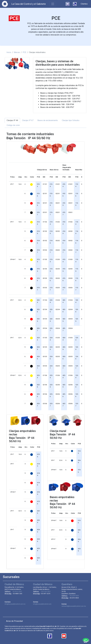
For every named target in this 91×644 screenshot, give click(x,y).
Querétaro (67, 584)
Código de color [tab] (13, 125)
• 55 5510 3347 (16, 591)
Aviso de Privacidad (14, 621)
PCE (24, 52)
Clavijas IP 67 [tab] (28, 120)
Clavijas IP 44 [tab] (12, 120)
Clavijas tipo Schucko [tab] (71, 120)
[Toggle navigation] (53, 4)
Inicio (9, 52)
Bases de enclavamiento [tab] (48, 120)
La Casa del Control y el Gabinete (29, 4)
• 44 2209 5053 (73, 596)
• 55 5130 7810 (45, 591)
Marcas (17, 52)
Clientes (84, 4)
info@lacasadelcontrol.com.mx (15, 604)
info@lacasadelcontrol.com (42, 604)
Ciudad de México (14, 584)
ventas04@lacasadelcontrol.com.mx (74, 606)
